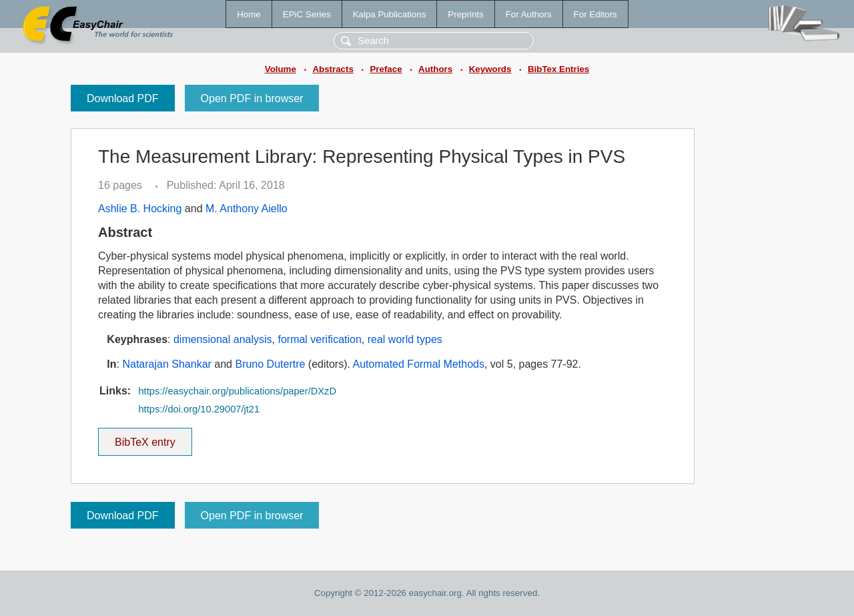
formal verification (319, 339)
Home (249, 14)
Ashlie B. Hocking (140, 209)
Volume (281, 69)
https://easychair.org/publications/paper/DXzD (237, 391)
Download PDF (123, 98)
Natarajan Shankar (166, 364)
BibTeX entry (145, 438)
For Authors (529, 14)
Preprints (465, 14)
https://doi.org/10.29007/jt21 (199, 409)
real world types (405, 339)
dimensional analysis (223, 339)
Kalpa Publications (390, 14)
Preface (386, 69)
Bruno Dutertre (270, 364)
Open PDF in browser (252, 98)
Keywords (490, 69)
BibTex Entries (558, 69)
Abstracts (333, 69)
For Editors (595, 14)
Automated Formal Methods (419, 364)
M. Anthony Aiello (247, 209)
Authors (435, 69)
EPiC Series (307, 14)
